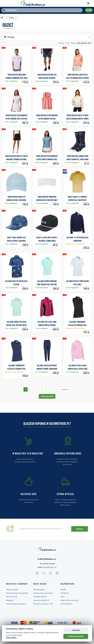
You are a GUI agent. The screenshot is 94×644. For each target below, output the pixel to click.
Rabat (73, 43)
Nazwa (61, 43)
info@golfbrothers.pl (49, 567)
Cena (67, 43)
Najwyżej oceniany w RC (45, 636)
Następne (65, 389)
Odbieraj (79, 529)
